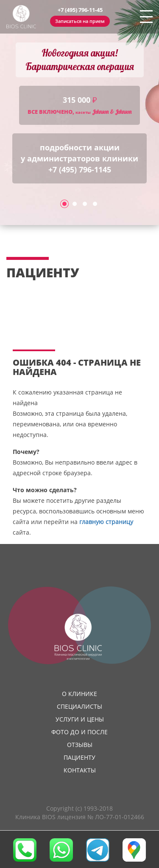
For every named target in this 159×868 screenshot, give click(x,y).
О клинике (79, 694)
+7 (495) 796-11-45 (80, 10)
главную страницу (106, 522)
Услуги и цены (80, 719)
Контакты (80, 770)
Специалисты (79, 706)
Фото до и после (79, 732)
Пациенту (79, 757)
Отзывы (80, 745)
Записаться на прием (80, 21)
